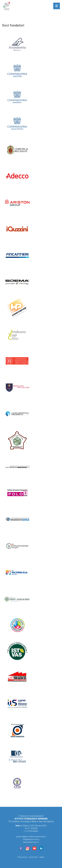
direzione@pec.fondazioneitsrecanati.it (31, 837)
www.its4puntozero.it (31, 842)
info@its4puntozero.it (31, 839)
